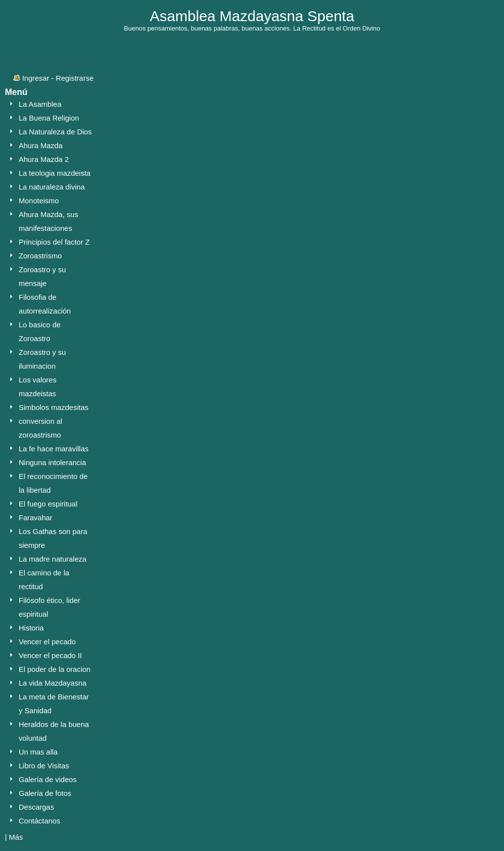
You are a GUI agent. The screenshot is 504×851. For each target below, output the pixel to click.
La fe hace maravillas (54, 449)
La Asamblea (40, 104)
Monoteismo (39, 201)
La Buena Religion (49, 118)
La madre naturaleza (53, 559)
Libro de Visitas (44, 766)
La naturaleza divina (52, 187)
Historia (31, 628)
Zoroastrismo (40, 256)
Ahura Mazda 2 (44, 159)
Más (16, 837)
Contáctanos (39, 821)
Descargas (36, 807)
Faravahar (35, 518)
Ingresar (36, 78)
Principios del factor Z (54, 242)
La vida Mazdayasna (53, 683)
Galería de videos (48, 779)
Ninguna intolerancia (52, 462)
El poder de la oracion (55, 669)
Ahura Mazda (41, 145)
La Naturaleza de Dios (55, 132)
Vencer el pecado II (50, 655)
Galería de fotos (45, 793)
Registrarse (75, 78)
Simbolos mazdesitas (54, 407)
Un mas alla (38, 752)
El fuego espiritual (48, 504)
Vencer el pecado (47, 642)
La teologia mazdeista (55, 173)
